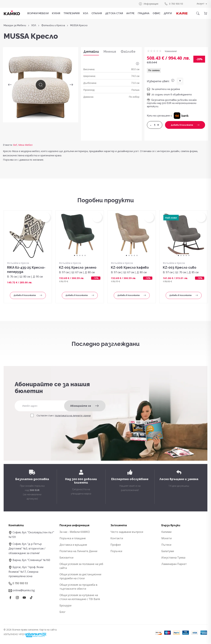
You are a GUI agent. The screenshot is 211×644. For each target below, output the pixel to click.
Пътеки (166, 545)
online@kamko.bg (24, 590)
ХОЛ (86, 13)
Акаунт (201, 4)
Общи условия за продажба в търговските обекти (78, 587)
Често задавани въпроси (127, 532)
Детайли (91, 52)
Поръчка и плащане (73, 538)
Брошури (65, 605)
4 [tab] (82, 255)
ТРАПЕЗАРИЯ (72, 13)
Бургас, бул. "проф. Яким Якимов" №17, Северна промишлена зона (26, 572)
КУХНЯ (56, 13)
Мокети (166, 538)
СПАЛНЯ (97, 13)
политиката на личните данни (73, 415)
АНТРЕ (130, 13)
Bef (15, 145)
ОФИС (157, 13)
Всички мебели (38, 13)
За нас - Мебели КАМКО (75, 532)
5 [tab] (85, 255)
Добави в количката (185, 125)
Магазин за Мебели (15, 25)
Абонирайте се (84, 406)
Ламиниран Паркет (174, 564)
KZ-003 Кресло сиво (180, 267)
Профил (116, 545)
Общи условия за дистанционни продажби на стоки (80, 576)
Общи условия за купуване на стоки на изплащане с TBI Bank (80, 597)
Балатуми (168, 551)
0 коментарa (171, 51)
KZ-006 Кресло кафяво (130, 267)
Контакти (117, 538)
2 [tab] (77, 255)
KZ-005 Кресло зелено (78, 267)
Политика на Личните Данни (78, 551)
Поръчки (116, 551)
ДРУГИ (168, 13)
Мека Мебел (25, 145)
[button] (181, 115)
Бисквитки (66, 558)
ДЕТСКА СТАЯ (114, 13)
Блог (62, 612)
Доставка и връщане (73, 545)
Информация (148, 4)
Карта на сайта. (48, 630)
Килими (166, 532)
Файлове (128, 52)
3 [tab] (80, 255)
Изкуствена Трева (173, 558)
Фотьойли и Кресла (53, 25)
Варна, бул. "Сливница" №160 (31, 560)
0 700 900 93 (174, 4)
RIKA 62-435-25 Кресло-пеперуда (26, 270)
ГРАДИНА (144, 13)
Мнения (110, 52)
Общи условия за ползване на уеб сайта (81, 566)
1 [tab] (75, 255)
